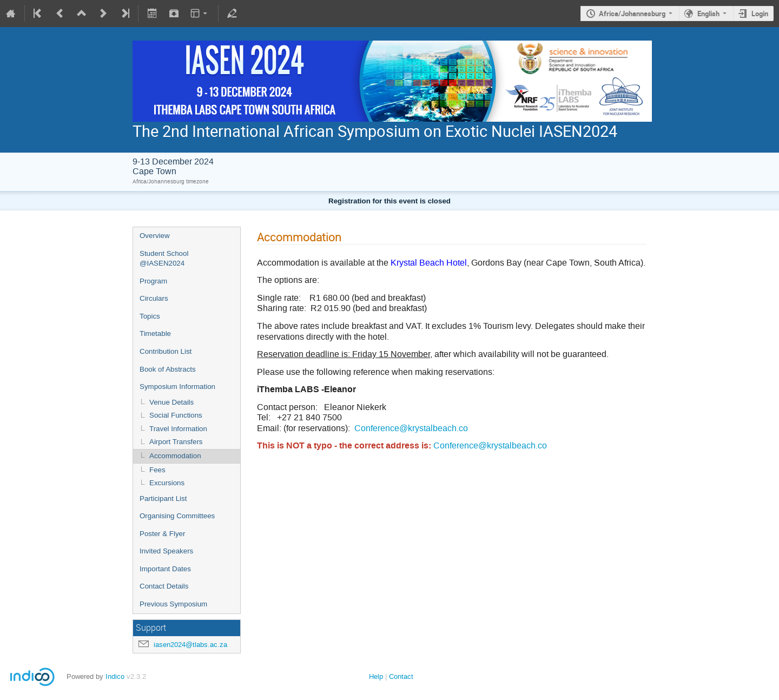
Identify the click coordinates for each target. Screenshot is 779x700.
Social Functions (176, 415)
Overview (155, 236)
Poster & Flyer (162, 534)
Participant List (163, 498)
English (708, 14)
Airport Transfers (176, 442)
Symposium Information (177, 387)
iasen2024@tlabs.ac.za (190, 645)
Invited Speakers (166, 551)
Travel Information (178, 429)
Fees (157, 470)
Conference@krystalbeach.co (411, 428)
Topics (150, 316)
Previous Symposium (173, 604)
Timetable (155, 334)
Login (760, 14)
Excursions (167, 483)
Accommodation (175, 456)
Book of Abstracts (168, 369)
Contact (401, 676)
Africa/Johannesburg (632, 14)
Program (153, 281)
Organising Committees (177, 516)
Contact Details (164, 586)
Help (376, 676)
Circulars (154, 298)
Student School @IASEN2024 (164, 259)
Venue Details (171, 402)
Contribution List (166, 351)
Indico (115, 676)
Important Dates (165, 569)
